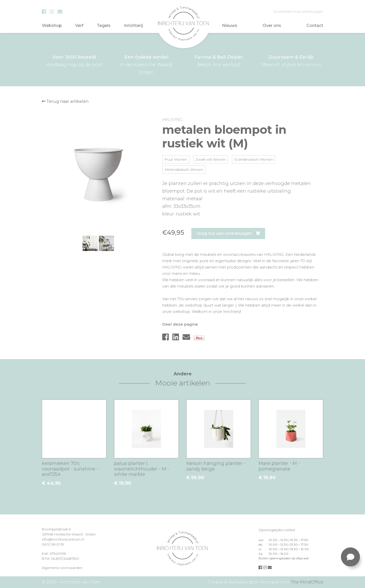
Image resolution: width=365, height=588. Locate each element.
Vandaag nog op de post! (74, 60)
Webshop (52, 26)
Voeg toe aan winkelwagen (228, 233)
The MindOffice (307, 582)
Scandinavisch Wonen (253, 159)
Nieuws (230, 26)
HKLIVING (172, 120)
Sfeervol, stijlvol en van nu (291, 60)
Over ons (272, 26)
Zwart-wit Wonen (211, 159)
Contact (315, 26)
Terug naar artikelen (65, 101)
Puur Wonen (176, 159)
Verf (79, 26)
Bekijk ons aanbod (219, 60)
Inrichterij (133, 26)
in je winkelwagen (298, 11)
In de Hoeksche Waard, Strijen (146, 64)
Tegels (104, 26)
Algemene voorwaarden (62, 568)
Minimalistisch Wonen (184, 170)
